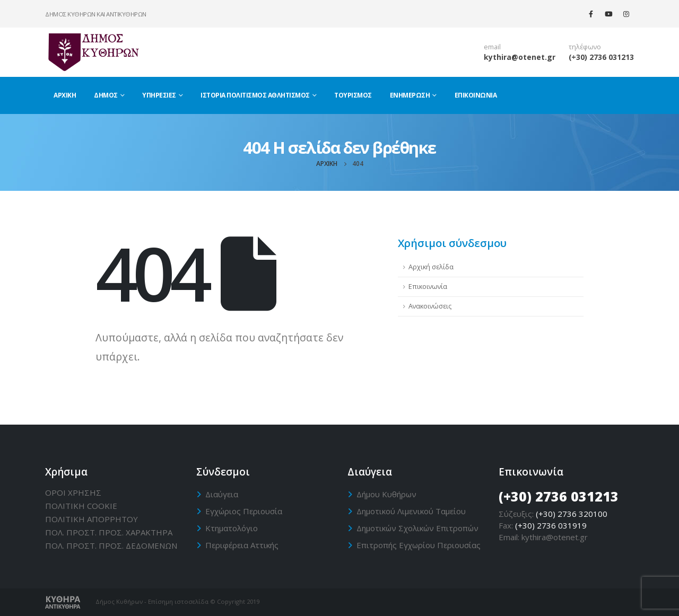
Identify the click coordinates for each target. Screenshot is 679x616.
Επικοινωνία (476, 95)
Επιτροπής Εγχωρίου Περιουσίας (419, 545)
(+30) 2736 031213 (601, 57)
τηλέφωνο (585, 47)
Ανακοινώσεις (430, 306)
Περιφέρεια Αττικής (242, 545)
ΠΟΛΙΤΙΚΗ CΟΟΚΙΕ (81, 506)
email (492, 47)
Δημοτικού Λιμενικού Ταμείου (411, 511)
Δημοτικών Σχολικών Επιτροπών (417, 528)
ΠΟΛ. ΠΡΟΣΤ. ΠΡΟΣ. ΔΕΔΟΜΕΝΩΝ (111, 545)
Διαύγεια (222, 494)
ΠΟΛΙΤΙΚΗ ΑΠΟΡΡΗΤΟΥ (92, 519)
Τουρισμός (353, 95)
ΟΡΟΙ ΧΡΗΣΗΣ (73, 492)
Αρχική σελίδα (431, 267)
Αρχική (65, 95)
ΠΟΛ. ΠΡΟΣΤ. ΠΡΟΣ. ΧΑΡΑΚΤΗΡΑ (109, 532)
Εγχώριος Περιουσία (244, 511)
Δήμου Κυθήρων (386, 494)
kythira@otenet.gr (520, 57)
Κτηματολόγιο (232, 528)
